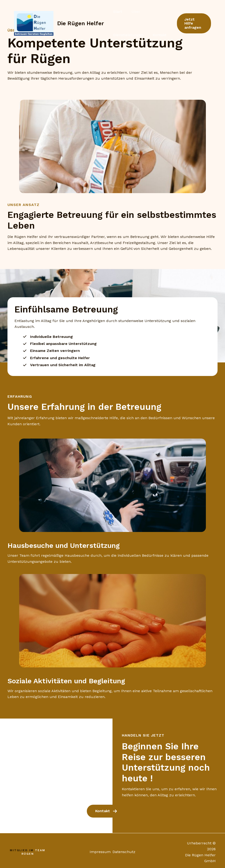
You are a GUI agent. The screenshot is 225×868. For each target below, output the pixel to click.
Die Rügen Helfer (81, 23)
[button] (192, 23)
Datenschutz (125, 849)
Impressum (99, 849)
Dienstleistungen (124, 35)
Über (127, 12)
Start (113, 12)
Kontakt (151, 35)
